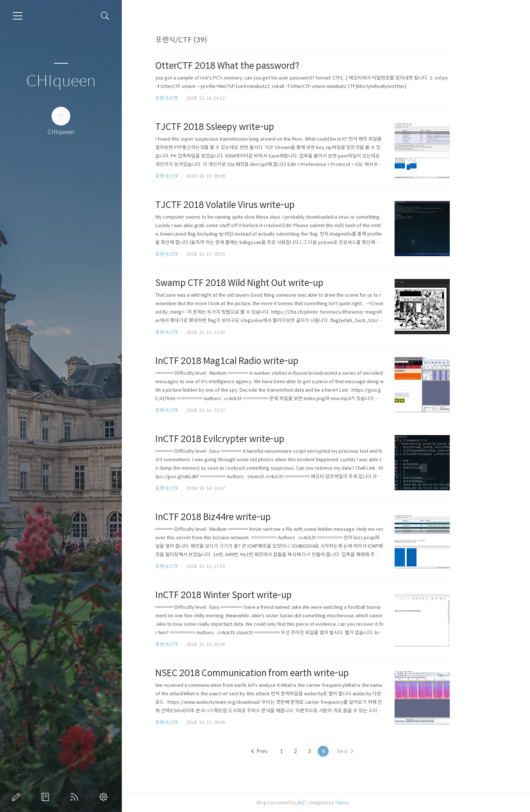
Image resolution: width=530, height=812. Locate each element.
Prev (283, 751)
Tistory (365, 803)
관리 (105, 797)
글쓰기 (18, 797)
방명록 (47, 797)
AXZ (325, 803)
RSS (76, 797)
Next (369, 751)
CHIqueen (61, 81)
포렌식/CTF (190, 98)
